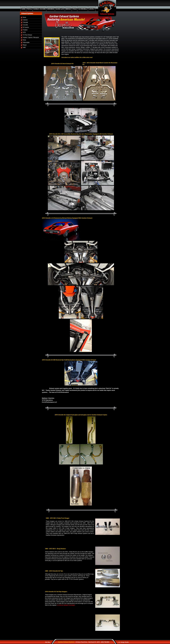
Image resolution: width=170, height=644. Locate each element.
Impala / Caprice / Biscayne (31, 37)
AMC (24, 47)
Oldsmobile (26, 42)
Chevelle (25, 22)
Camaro (25, 20)
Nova (24, 40)
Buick (24, 17)
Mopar (25, 45)
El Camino (26, 27)
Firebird (25, 30)
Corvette (25, 25)
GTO (24, 32)
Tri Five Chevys (27, 35)
